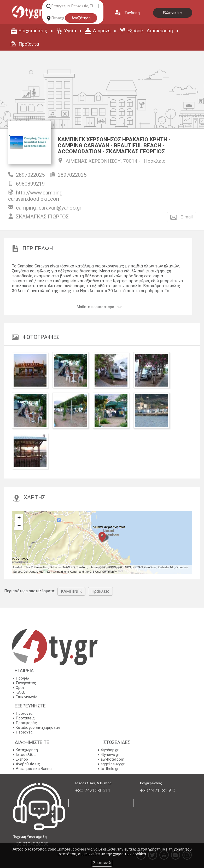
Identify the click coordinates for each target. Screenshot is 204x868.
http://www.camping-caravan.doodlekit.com (36, 196)
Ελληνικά (173, 13)
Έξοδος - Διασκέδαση (150, 31)
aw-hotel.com (112, 759)
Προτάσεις (25, 718)
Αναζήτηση (81, 18)
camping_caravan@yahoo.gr (49, 208)
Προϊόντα (29, 44)
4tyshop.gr (110, 750)
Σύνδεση (132, 13)
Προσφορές (26, 723)
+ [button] (19, 518)
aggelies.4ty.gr (113, 764)
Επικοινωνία (27, 697)
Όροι (20, 688)
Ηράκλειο (155, 161)
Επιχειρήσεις (33, 31)
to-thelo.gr (110, 769)
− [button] (19, 526)
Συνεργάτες (26, 683)
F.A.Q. (20, 692)
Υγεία (70, 31)
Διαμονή (102, 31)
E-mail (182, 217)
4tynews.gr (110, 755)
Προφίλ (22, 678)
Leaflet (18, 567)
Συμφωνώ (102, 863)
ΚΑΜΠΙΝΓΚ (71, 591)
